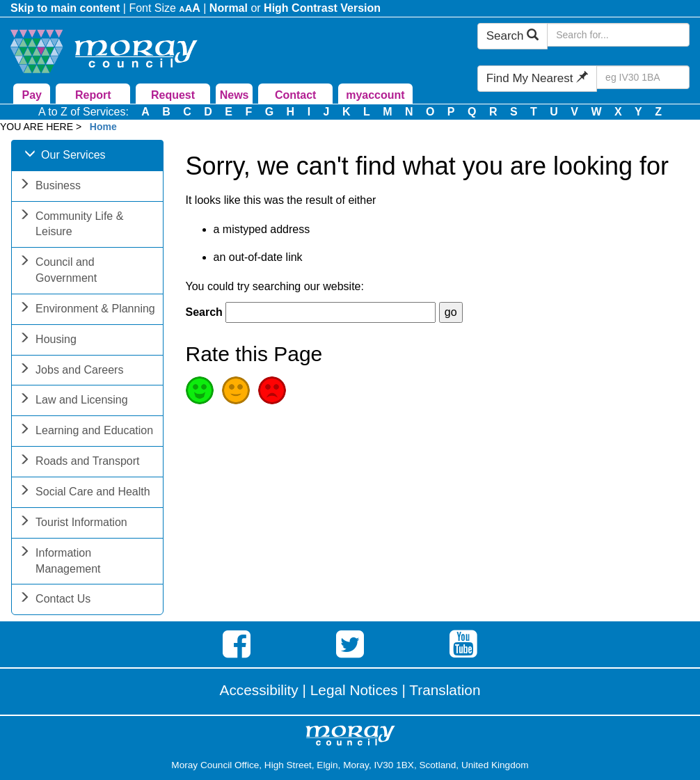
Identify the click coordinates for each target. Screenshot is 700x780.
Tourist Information (73, 524)
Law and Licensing (73, 401)
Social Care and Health (85, 493)
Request (173, 95)
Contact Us (55, 600)
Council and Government (58, 271)
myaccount (375, 95)
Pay (31, 95)
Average (236, 390)
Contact (296, 95)
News (234, 95)
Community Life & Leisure (71, 225)
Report (93, 95)
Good (200, 390)
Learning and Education (86, 432)
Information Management (59, 562)
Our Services (65, 156)
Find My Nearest (537, 78)
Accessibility (259, 690)
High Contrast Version (322, 8)
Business (50, 187)
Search (513, 36)
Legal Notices (354, 690)
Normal (229, 8)
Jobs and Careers (71, 371)
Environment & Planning (87, 310)
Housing (48, 341)
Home (103, 127)
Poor (272, 390)
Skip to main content (65, 8)
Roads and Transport (79, 462)
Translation (445, 690)
